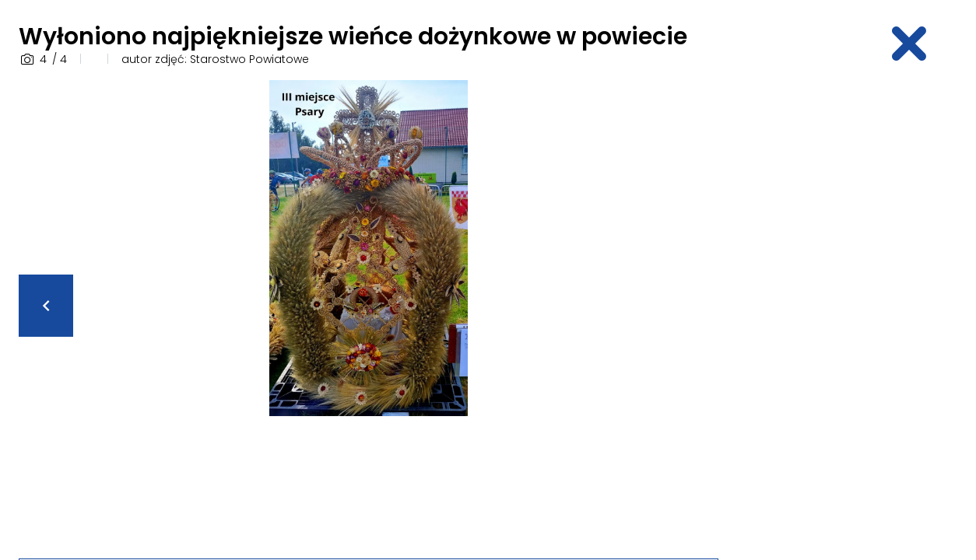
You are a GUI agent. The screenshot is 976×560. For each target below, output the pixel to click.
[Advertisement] (854, 313)
